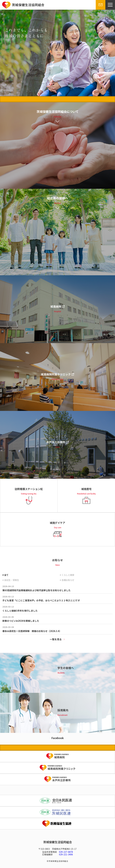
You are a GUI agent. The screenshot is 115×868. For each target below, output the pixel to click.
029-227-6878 (66, 852)
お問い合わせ (100, 10)
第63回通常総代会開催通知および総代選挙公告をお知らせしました (37, 590)
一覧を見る (56, 639)
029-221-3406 (66, 854)
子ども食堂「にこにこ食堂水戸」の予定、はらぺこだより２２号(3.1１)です (41, 600)
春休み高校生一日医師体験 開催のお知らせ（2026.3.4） (32, 631)
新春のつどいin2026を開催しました (21, 621)
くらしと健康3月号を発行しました (20, 611)
